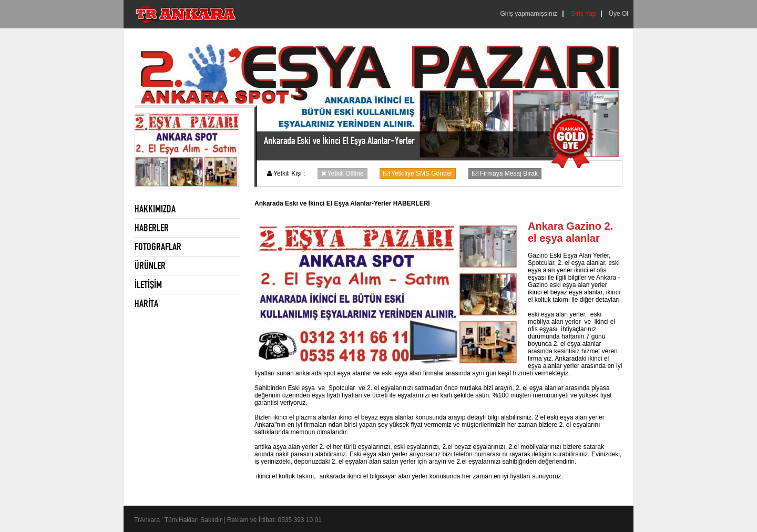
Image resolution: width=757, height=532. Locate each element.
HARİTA (146, 303)
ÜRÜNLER (150, 265)
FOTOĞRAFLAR (158, 247)
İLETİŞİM (148, 284)
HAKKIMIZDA (155, 209)
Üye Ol (618, 14)
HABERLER (152, 228)
